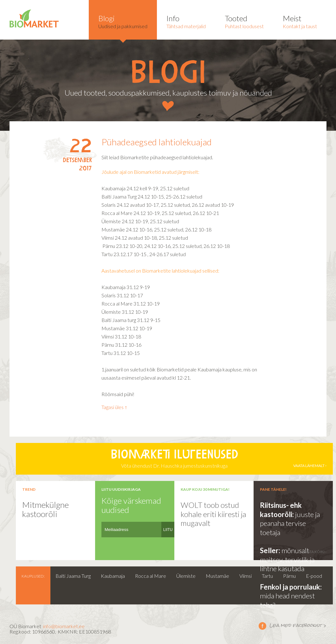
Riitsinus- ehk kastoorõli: (281, 510)
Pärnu (289, 576)
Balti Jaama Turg (73, 576)
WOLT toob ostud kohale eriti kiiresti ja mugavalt (213, 514)
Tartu (267, 576)
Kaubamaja (113, 576)
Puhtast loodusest (244, 21)
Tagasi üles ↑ (114, 407)
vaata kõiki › (314, 552)
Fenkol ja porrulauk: (291, 587)
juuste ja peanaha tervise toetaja (290, 523)
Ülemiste (186, 576)
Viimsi (246, 576)
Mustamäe (217, 576)
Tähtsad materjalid (186, 21)
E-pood (314, 576)
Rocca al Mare (151, 576)
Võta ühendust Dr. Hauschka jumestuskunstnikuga (174, 459)
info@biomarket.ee (64, 626)
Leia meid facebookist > (262, 626)
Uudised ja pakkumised (123, 21)
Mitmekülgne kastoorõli (45, 509)
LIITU (168, 530)
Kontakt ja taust (300, 21)
